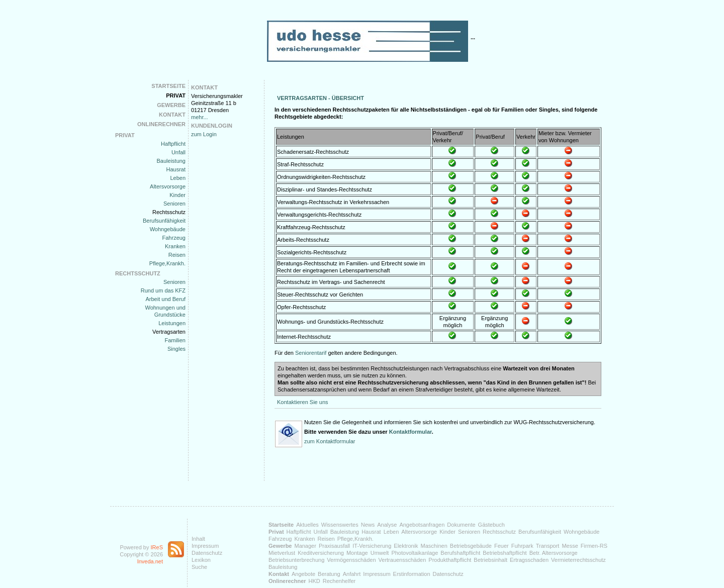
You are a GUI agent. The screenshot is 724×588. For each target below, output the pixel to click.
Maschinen (434, 546)
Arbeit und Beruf (166, 299)
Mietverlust (282, 553)
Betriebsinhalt (490, 560)
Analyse (387, 525)
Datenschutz (207, 553)
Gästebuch (491, 525)
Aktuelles (307, 525)
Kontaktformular (411, 432)
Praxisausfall (334, 546)
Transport (548, 546)
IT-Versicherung (372, 546)
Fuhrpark (522, 546)
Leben (178, 178)
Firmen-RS (594, 546)
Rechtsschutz (169, 212)
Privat (176, 95)
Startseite (168, 86)
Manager (305, 546)
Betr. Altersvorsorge (554, 553)
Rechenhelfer (339, 581)
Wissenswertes (340, 525)
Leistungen (172, 323)
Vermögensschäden (351, 560)
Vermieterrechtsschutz (578, 560)
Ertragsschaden (529, 560)
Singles (176, 349)
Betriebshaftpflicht (505, 553)
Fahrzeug (174, 238)
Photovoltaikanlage (415, 553)
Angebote (303, 574)
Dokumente (461, 525)
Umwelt (380, 553)
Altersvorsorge (168, 186)
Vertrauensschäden (402, 560)
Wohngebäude (168, 229)
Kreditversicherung (321, 553)
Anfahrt (352, 574)
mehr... (200, 117)
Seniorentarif (311, 353)
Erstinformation (412, 574)
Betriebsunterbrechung (296, 560)
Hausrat (176, 169)
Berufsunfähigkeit (164, 221)
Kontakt (172, 115)
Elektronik (406, 546)
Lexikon (201, 560)
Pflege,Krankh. (167, 263)
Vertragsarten (169, 332)
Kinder (177, 195)
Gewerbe (171, 105)
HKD (314, 581)
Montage (357, 553)
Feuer (502, 546)
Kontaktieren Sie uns (303, 402)
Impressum (205, 546)
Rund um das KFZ (163, 290)
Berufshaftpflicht (460, 553)
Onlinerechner (161, 124)
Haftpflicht (173, 144)
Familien (175, 340)
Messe (570, 546)
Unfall (178, 152)
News (368, 525)
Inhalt (198, 539)
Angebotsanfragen (422, 525)
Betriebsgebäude (471, 546)
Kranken (175, 246)
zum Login (204, 134)
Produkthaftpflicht (450, 560)
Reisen (177, 255)
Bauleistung (171, 161)
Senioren (174, 204)
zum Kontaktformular (330, 441)
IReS (157, 547)
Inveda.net (150, 561)
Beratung (329, 574)
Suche (199, 567)
